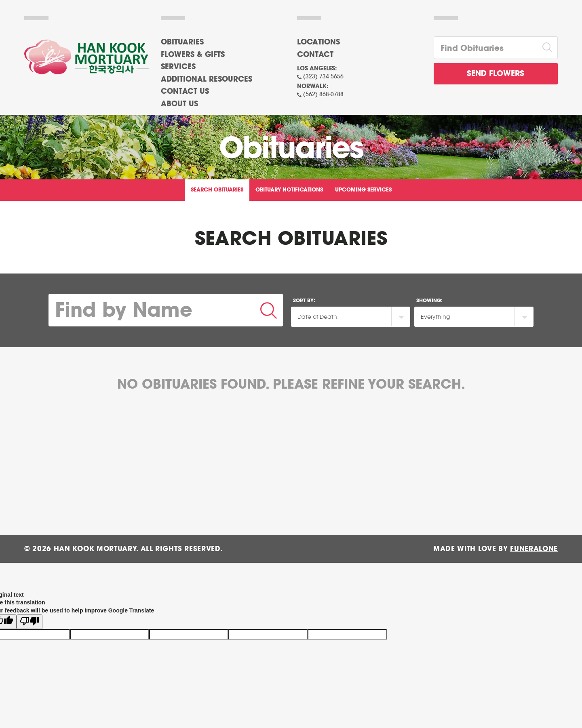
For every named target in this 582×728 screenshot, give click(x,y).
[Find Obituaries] (486, 48)
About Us (179, 104)
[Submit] (269, 310)
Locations (318, 42)
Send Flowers (496, 74)
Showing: (429, 301)
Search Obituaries (217, 190)
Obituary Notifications (289, 190)
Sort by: (304, 301)
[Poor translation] (30, 618)
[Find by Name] (152, 310)
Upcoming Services (363, 190)
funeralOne (534, 549)
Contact (315, 55)
